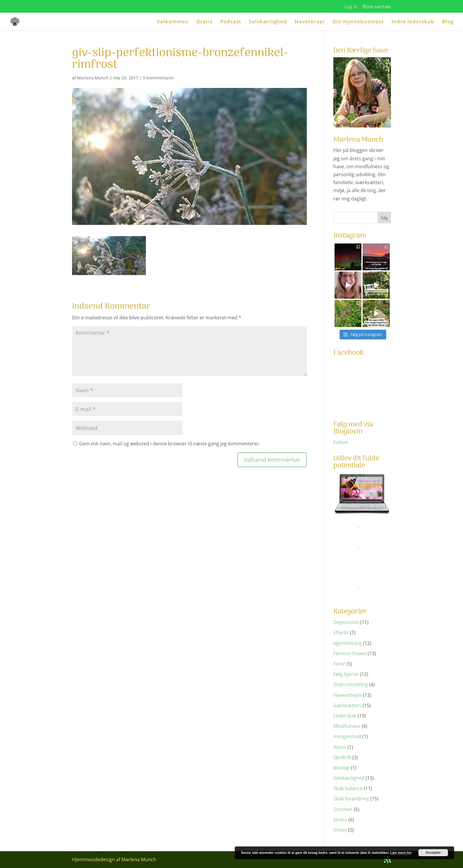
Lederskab (345, 716)
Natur (340, 747)
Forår (339, 664)
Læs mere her (401, 853)
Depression (346, 622)
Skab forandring (351, 799)
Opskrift (342, 757)
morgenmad (347, 736)
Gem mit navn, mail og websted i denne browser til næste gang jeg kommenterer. (170, 444)
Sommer (343, 809)
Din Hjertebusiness (358, 22)
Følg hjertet (346, 674)
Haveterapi (310, 22)
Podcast (231, 22)
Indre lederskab (413, 22)
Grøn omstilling (351, 684)
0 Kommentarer (158, 78)
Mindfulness (347, 726)
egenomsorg (348, 643)
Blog (448, 22)
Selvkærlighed (268, 22)
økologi (341, 768)
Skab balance (348, 788)
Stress (340, 820)
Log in (351, 7)
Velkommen (173, 22)
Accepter (433, 853)
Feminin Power (350, 653)
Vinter (340, 830)
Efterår (341, 632)
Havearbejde (348, 695)
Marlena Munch (93, 78)
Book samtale (377, 7)
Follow (340, 442)
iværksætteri (347, 705)
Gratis (204, 22)
